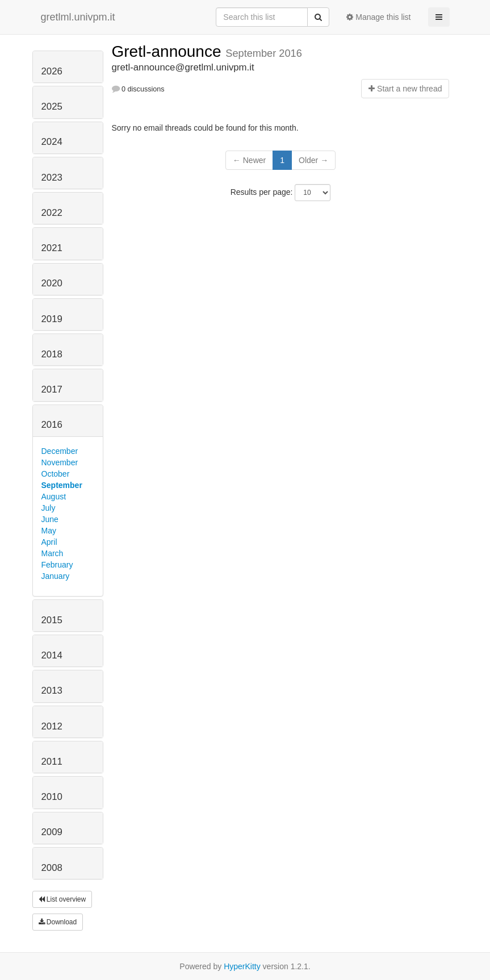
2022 (52, 213)
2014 (52, 655)
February (57, 565)
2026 (52, 71)
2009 (52, 832)
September (62, 485)
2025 (52, 107)
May (49, 531)
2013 (52, 691)
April (49, 542)
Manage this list (378, 17)
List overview (62, 899)
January (56, 576)
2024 (52, 142)
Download (58, 922)
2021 (52, 248)
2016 (52, 425)
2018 (52, 354)
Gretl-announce (169, 51)
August (54, 497)
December (60, 451)
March (53, 553)
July (49, 508)
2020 (52, 283)
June (50, 519)
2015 (52, 620)
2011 (52, 762)
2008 (52, 868)
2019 (52, 319)
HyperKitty (242, 966)
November (60, 462)
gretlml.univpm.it (78, 17)
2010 (52, 797)
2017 (52, 389)
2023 (52, 178)
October (56, 474)
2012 (52, 726)
